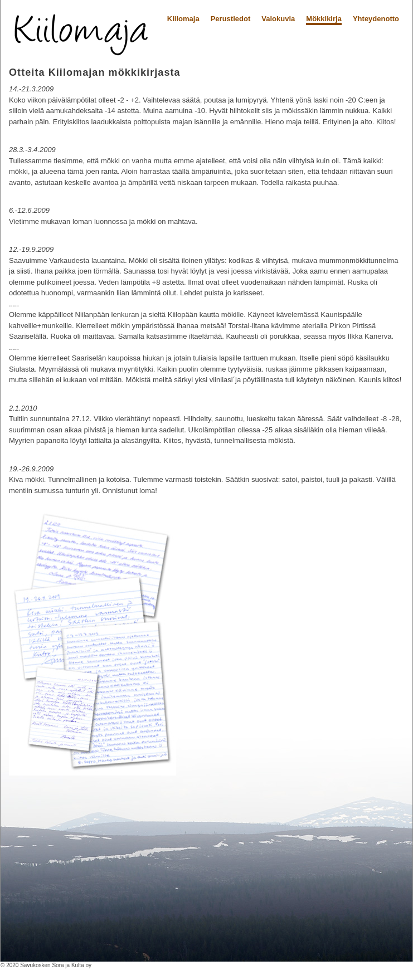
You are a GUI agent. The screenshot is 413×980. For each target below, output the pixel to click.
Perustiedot (231, 19)
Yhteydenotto (376, 19)
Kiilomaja (183, 19)
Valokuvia (278, 19)
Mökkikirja (324, 19)
